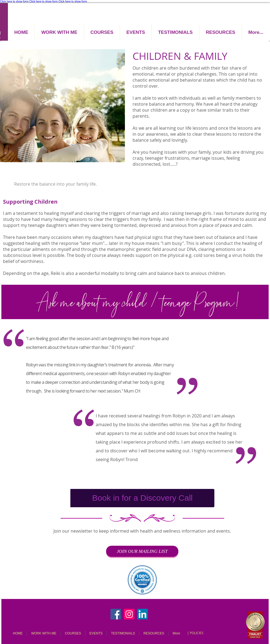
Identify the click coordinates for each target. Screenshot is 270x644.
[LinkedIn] (142, 614)
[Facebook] (116, 614)
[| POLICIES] (195, 633)
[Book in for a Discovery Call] (142, 498)
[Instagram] (129, 614)
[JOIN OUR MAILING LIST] (142, 551)
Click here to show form (14, 2)
